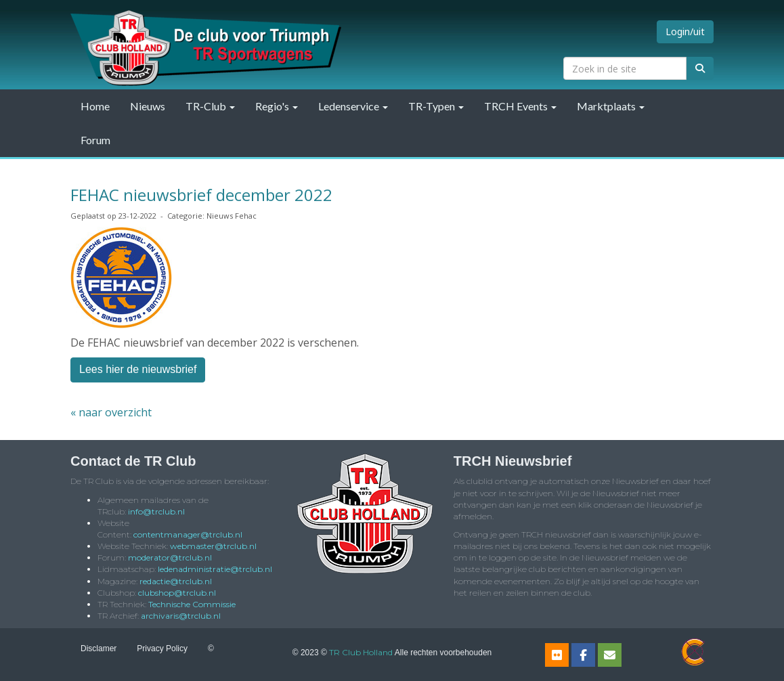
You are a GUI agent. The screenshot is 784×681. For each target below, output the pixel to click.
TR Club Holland (361, 652)
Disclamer (99, 649)
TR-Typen (436, 106)
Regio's (277, 106)
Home (95, 106)
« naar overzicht (111, 412)
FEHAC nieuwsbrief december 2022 (201, 195)
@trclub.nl (156, 511)
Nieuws (148, 106)
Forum (95, 140)
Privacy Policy (162, 649)
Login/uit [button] (685, 31)
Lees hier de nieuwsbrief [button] (138, 369)
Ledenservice (353, 106)
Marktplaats (611, 106)
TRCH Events (520, 106)
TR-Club (210, 106)
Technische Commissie (192, 604)
